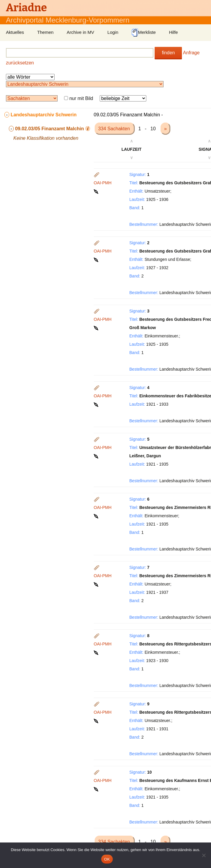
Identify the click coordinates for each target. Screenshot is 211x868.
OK (107, 859)
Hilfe (173, 32)
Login (113, 32)
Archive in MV (81, 32)
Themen (45, 32)
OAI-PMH (103, 183)
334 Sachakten (115, 129)
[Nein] (204, 855)
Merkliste (144, 33)
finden (168, 53)
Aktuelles (15, 32)
